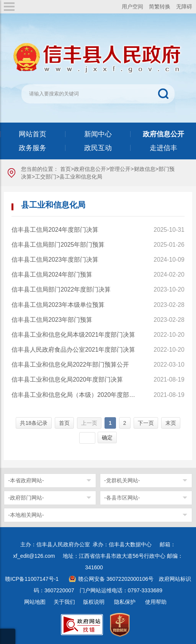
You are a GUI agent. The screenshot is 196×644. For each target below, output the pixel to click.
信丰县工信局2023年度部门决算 (55, 260)
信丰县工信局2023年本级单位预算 (58, 305)
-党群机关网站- (122, 480)
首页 (65, 169)
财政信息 (145, 169)
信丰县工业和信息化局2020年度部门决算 (67, 379)
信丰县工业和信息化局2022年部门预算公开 (70, 365)
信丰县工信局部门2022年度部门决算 (61, 289)
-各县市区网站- (122, 498)
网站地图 (35, 602)
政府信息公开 (90, 169)
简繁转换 (160, 7)
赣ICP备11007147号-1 (32, 579)
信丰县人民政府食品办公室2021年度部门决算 (73, 350)
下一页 (146, 423)
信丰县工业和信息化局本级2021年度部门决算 (73, 335)
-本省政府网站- (26, 480)
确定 (107, 438)
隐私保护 (125, 602)
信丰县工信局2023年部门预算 (52, 320)
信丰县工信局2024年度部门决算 (55, 230)
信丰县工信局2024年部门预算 (52, 274)
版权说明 (94, 602)
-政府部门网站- (26, 498)
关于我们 (64, 602)
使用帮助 (156, 602)
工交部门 (46, 177)
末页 (171, 423)
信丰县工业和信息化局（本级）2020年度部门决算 (76, 395)
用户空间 (132, 7)
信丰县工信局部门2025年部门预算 (58, 245)
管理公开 (120, 169)
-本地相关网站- (26, 515)
